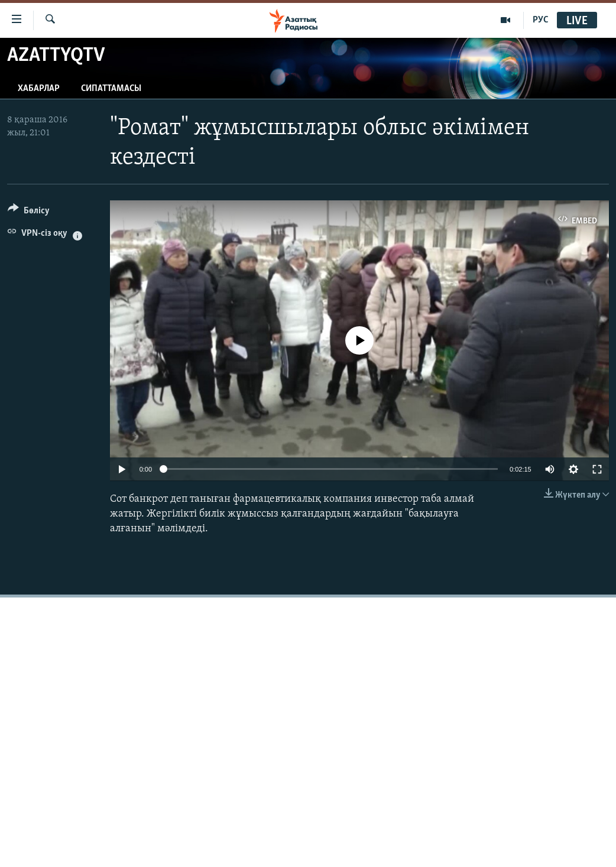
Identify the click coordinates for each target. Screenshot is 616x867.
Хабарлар (39, 89)
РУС (541, 20)
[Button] (29, 212)
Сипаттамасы (111, 89)
